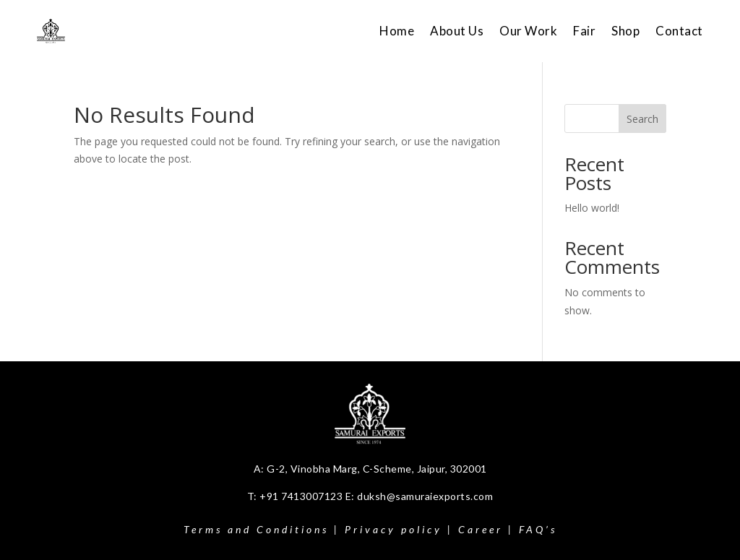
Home (397, 31)
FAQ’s (538, 529)
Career (481, 529)
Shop (625, 31)
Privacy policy (393, 529)
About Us (457, 31)
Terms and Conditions (256, 529)
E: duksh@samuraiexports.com (420, 496)
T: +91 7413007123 (296, 496)
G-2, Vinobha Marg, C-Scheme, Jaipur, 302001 (377, 469)
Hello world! (592, 208)
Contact (679, 31)
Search (642, 119)
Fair (584, 31)
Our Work (528, 31)
